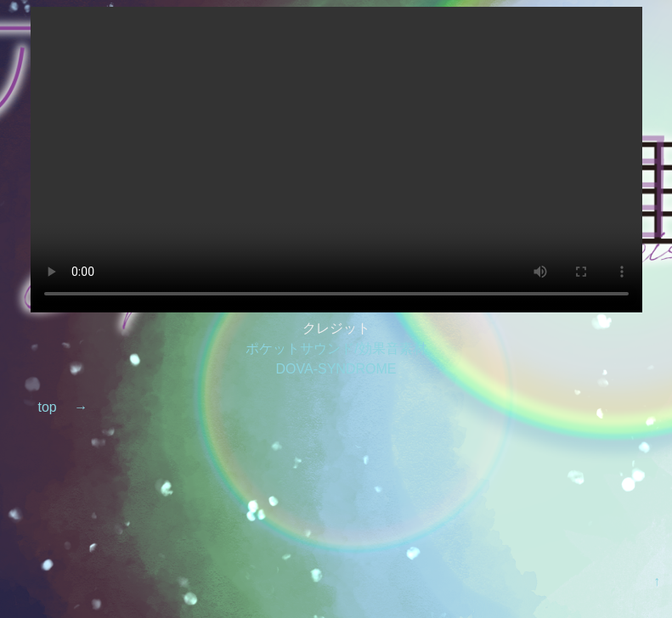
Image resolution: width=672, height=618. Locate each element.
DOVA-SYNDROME (336, 369)
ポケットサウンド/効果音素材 (336, 348)
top (47, 407)
